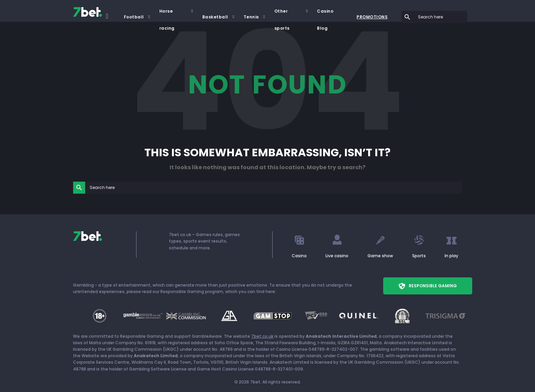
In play (451, 256)
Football (134, 17)
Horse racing (167, 14)
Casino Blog (325, 14)
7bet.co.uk (262, 336)
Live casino (337, 256)
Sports (419, 256)
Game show (380, 256)
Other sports (282, 14)
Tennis (251, 17)
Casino (299, 256)
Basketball (215, 17)
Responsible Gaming (428, 286)
